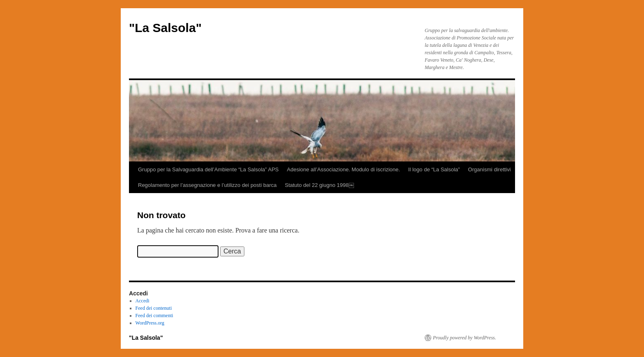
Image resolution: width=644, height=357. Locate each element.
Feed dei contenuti (154, 308)
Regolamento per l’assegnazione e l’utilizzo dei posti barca (207, 185)
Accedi (143, 301)
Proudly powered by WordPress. (465, 338)
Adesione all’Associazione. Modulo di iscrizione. (344, 169)
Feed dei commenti (154, 316)
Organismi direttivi (490, 169)
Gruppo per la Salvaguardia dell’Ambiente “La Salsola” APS (208, 169)
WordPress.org (150, 323)
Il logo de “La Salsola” (434, 169)
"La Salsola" (165, 28)
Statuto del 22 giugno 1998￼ (319, 185)
